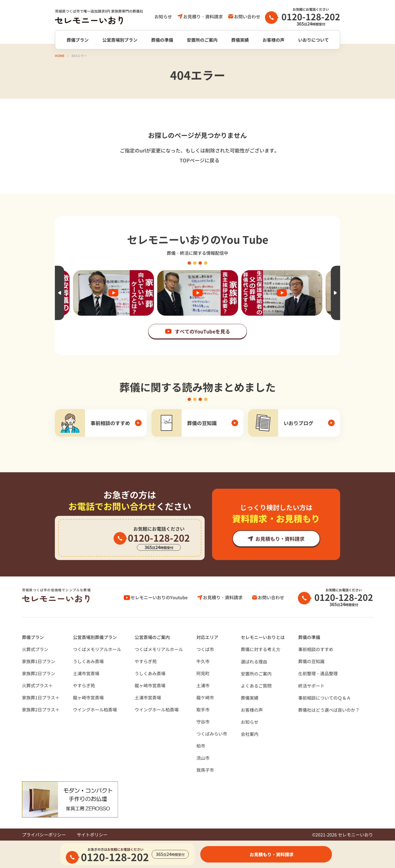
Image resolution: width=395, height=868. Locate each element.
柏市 (201, 746)
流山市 (203, 758)
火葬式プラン (35, 649)
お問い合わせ (247, 16)
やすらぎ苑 (84, 685)
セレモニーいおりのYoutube (159, 597)
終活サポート (311, 686)
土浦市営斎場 (86, 673)
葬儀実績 (240, 40)
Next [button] (335, 293)
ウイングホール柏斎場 (95, 709)
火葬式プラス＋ (37, 685)
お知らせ (163, 16)
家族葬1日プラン (39, 661)
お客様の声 (273, 40)
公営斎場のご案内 (152, 637)
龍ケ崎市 (205, 697)
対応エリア (207, 637)
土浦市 (203, 685)
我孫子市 (205, 770)
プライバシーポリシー (44, 835)
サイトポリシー (92, 835)
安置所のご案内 (202, 40)
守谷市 (203, 722)
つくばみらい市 (212, 734)
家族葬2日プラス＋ (41, 709)
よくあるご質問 (256, 686)
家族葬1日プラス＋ (41, 697)
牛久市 (203, 661)
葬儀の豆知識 (311, 661)
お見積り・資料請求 (203, 16)
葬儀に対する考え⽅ (261, 649)
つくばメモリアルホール (97, 649)
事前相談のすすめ (316, 649)
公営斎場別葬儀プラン (95, 637)
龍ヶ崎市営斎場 (88, 697)
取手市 (203, 709)
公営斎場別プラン (120, 40)
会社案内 (250, 734)
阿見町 (203, 673)
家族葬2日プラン (39, 673)
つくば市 (205, 649)
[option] (198, 293)
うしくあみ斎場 (88, 661)
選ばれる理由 (254, 661)
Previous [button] (60, 293)
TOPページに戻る (200, 160)
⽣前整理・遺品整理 (318, 673)
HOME (60, 56)
